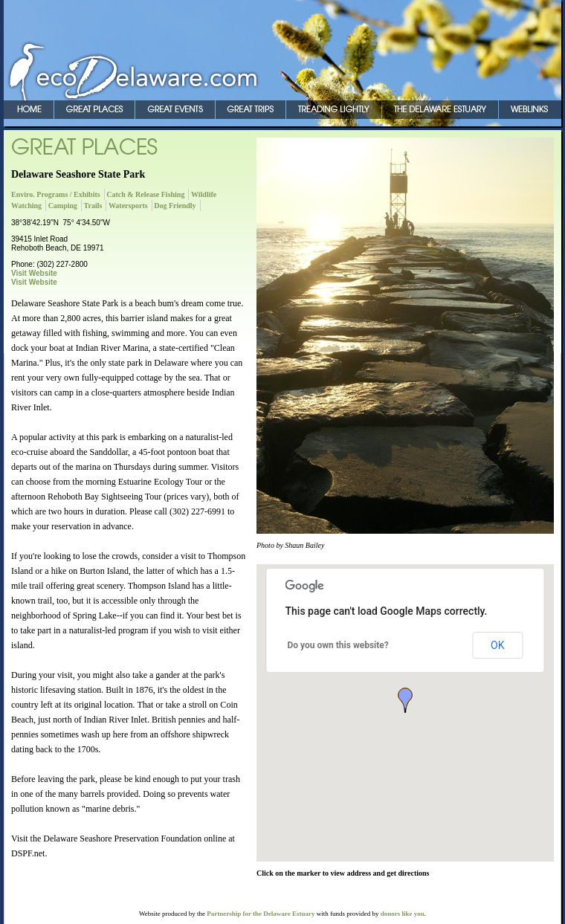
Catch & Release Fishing (145, 194)
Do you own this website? (338, 645)
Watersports (128, 206)
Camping (63, 206)
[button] (405, 700)
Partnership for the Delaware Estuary (261, 914)
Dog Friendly (175, 206)
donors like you (403, 914)
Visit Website (34, 273)
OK (497, 645)
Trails (93, 206)
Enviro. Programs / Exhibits (56, 194)
